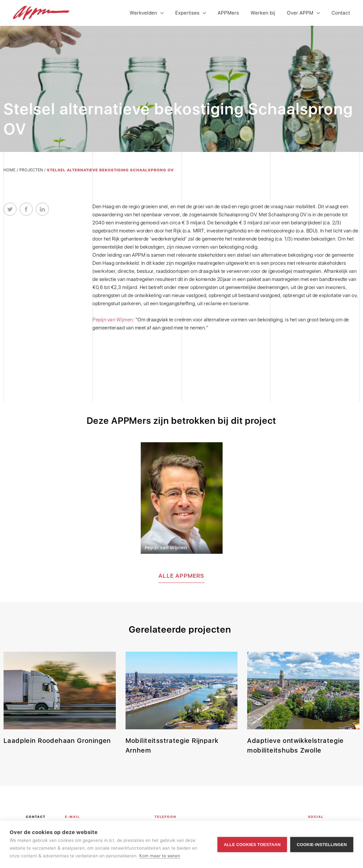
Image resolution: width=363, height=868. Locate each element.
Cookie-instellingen (322, 845)
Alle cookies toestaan (252, 845)
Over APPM (300, 13)
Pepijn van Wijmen (113, 320)
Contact (341, 13)
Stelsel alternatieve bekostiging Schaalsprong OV (110, 170)
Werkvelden (143, 13)
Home (10, 170)
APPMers (228, 13)
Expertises (187, 13)
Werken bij (263, 13)
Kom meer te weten (160, 856)
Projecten (31, 170)
